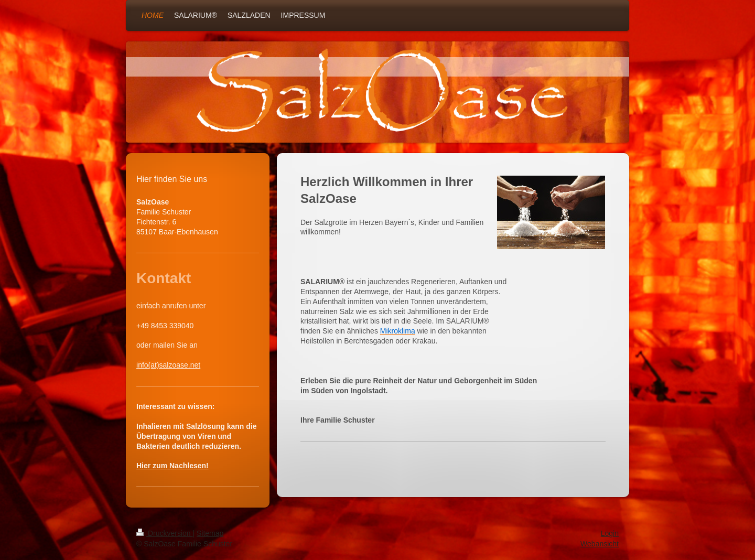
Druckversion (164, 533)
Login (610, 533)
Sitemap (210, 533)
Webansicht (600, 544)
